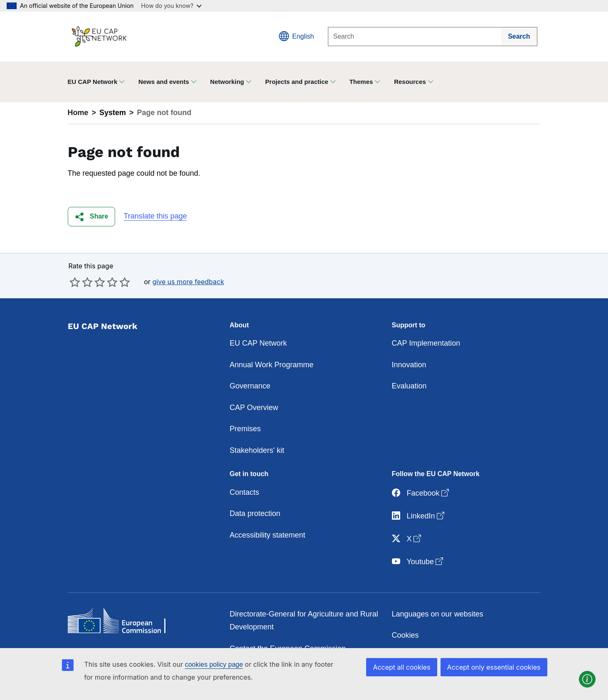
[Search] (415, 37)
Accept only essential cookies (494, 667)
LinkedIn (419, 516)
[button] (92, 217)
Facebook (421, 493)
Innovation (409, 365)
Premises (245, 429)
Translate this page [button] (155, 216)
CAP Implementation (426, 343)
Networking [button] (227, 82)
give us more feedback (188, 282)
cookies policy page (214, 664)
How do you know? (172, 6)
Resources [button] (410, 82)
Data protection (255, 513)
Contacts (245, 492)
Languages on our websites (438, 614)
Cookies (405, 635)
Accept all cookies (401, 667)
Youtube (418, 562)
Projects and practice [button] (297, 82)
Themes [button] (361, 82)
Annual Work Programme (272, 365)
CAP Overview (254, 408)
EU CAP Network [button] (93, 82)
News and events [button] (164, 82)
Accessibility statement (268, 535)
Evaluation (409, 386)
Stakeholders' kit (257, 450)
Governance (250, 386)
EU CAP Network (258, 343)
